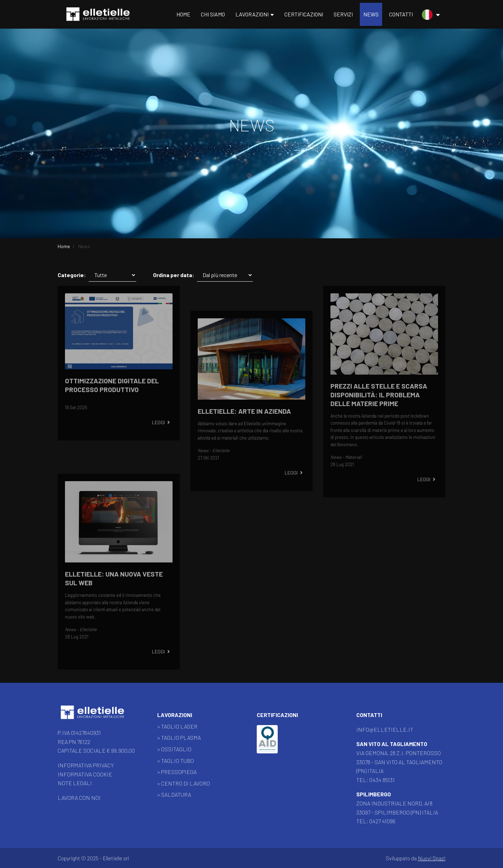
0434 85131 (382, 780)
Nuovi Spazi (432, 858)
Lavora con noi (79, 798)
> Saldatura (174, 794)
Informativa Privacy (86, 765)
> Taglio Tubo (176, 761)
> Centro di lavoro (184, 783)
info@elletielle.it (385, 729)
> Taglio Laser (177, 726)
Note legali (75, 783)
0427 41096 (382, 821)
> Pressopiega (177, 772)
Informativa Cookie (85, 774)
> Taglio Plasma (179, 737)
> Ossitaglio (174, 749)
